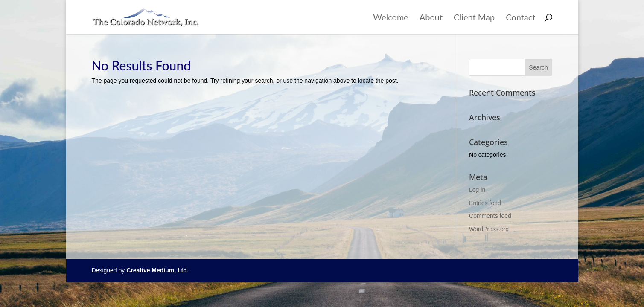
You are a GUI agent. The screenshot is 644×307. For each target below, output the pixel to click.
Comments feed (490, 216)
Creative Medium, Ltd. (157, 270)
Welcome (391, 18)
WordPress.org (489, 229)
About (431, 18)
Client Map (474, 18)
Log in (477, 190)
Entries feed (485, 203)
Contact (520, 18)
